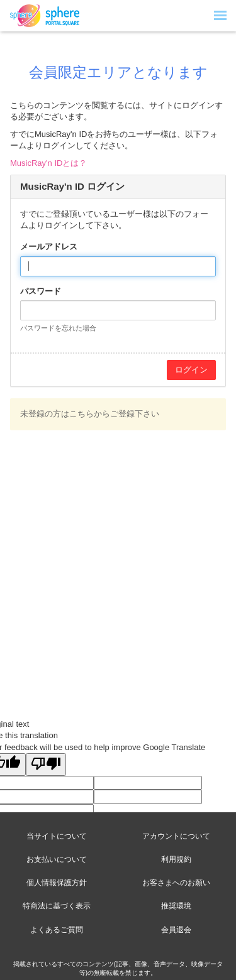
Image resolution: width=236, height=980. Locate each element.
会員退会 (176, 930)
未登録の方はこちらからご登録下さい (90, 414)
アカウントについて (176, 836)
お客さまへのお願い (176, 883)
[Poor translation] (46, 765)
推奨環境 (176, 906)
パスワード (41, 291)
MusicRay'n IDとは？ (48, 163)
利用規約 (176, 859)
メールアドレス (49, 247)
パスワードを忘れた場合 (58, 328)
